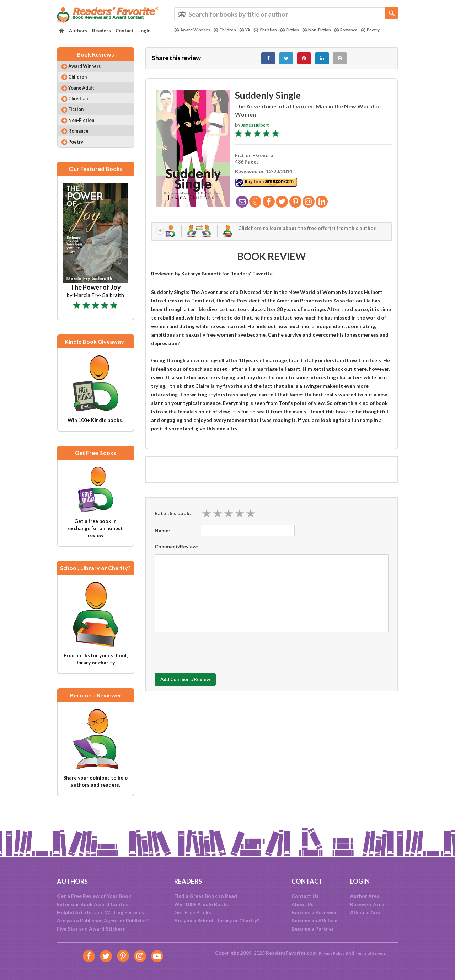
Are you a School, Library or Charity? (217, 920)
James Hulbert (258, 129)
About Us (303, 904)
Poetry (185, 36)
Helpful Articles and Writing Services (100, 912)
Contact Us (305, 896)
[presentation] (209, 658)
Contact (125, 31)
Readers (101, 31)
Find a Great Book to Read (206, 896)
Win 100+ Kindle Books (202, 904)
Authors (78, 31)
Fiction (303, 30)
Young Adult (87, 96)
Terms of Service (374, 953)
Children (231, 30)
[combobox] (286, 14)
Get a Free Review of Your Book (94, 896)
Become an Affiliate (314, 920)
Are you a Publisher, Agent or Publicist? (103, 920)
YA (253, 30)
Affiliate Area (366, 912)
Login (144, 31)
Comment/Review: (176, 553)
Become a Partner (313, 929)
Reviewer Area (367, 904)
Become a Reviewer (314, 912)
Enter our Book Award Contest (94, 904)
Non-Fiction (333, 30)
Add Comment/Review (197, 687)
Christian (275, 30)
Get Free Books (193, 912)
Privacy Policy (327, 953)
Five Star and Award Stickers (91, 929)
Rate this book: (173, 520)
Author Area (365, 896)
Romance (366, 30)
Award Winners (195, 30)
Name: (162, 537)
